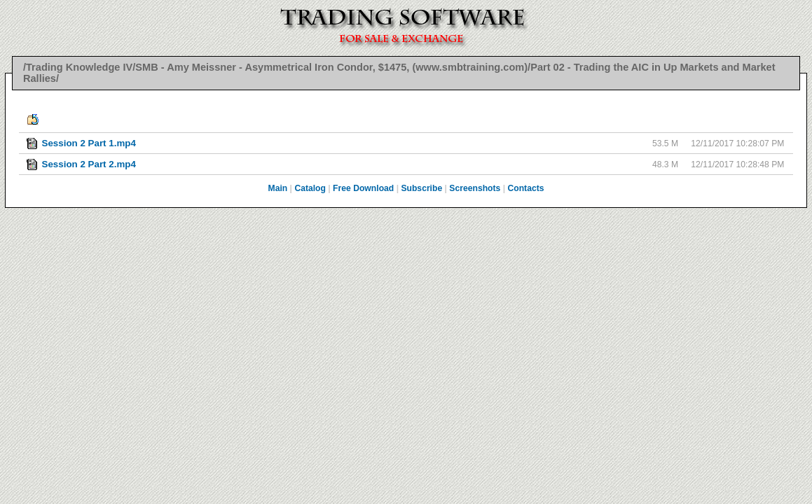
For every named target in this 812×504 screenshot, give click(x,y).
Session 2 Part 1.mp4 (88, 143)
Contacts (525, 188)
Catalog (310, 188)
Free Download (363, 188)
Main (278, 188)
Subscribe (421, 188)
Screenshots (475, 188)
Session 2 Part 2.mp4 (88, 164)
